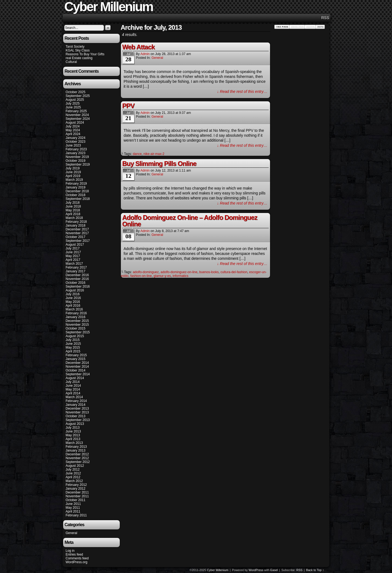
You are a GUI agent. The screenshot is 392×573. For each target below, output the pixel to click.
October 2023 (76, 142)
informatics (180, 276)
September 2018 (78, 199)
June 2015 (73, 344)
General (71, 533)
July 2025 (73, 103)
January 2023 (76, 153)
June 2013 (73, 431)
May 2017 (73, 256)
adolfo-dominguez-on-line (179, 272)
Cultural (71, 62)
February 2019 (76, 184)
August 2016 (75, 290)
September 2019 (78, 164)
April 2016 (73, 306)
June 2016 (73, 298)
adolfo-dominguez (146, 272)
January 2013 (76, 450)
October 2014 (76, 370)
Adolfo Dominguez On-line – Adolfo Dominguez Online (190, 221)
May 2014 (73, 389)
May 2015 (73, 348)
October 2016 (76, 283)
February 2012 (76, 485)
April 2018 (73, 214)
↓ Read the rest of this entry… (242, 92)
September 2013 (78, 420)
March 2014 (74, 397)
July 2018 (73, 203)
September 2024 (78, 119)
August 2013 (75, 424)
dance (137, 154)
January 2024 (76, 138)
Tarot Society (75, 47)
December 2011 (77, 492)
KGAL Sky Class (78, 50)
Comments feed (77, 558)
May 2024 (73, 130)
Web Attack (138, 47)
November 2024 (77, 115)
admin (145, 54)
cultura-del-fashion (234, 272)
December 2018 (77, 191)
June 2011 (73, 504)
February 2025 (76, 111)
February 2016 (76, 313)
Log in (70, 551)
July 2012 (73, 470)
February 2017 (76, 267)
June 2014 (73, 386)
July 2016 (73, 294)
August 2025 (75, 100)
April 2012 (73, 477)
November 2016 (77, 279)
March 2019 (74, 180)
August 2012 (75, 466)
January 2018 (76, 225)
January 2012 (76, 489)
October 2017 (76, 237)
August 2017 (75, 245)
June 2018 (73, 206)
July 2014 (73, 382)
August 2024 (75, 123)
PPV (128, 106)
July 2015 (73, 340)
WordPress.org (76, 562)
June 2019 (73, 172)
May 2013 (73, 435)
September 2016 (78, 286)
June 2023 (73, 145)
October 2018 (76, 195)
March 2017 (74, 264)
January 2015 (76, 359)
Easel (274, 570)
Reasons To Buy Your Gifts (85, 54)
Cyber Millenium (218, 570)
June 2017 (73, 252)
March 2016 (74, 309)
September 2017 (78, 241)
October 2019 (76, 161)
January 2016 (76, 317)
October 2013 (76, 416)
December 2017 (77, 229)
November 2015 (77, 325)
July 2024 (73, 126)
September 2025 (78, 96)
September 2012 (78, 462)
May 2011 (73, 508)
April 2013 (73, 439)
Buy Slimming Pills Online (159, 164)
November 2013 (77, 412)
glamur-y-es (162, 276)
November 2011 (77, 496)
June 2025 (73, 107)
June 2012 (73, 473)
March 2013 (74, 443)
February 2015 (76, 355)
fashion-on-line (141, 276)
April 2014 (73, 393)
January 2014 (76, 405)
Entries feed (74, 554)
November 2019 (77, 157)
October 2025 (76, 92)
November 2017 (77, 233)
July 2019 (73, 168)
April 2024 (73, 134)
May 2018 (73, 210)
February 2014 (76, 401)
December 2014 (77, 363)
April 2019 (73, 176)
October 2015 (76, 328)
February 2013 (76, 447)
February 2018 (76, 222)
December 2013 (77, 409)
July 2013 (73, 428)
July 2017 (73, 248)
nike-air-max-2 (154, 154)
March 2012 (74, 481)
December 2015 (77, 321)
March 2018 (74, 218)
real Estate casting (79, 58)
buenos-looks (209, 272)
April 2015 (73, 351)
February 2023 (76, 149)
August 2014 (75, 378)
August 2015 (75, 336)
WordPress (256, 570)
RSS (325, 18)
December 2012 (77, 454)
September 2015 (78, 332)
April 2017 (73, 260)
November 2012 (77, 458)
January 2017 (76, 271)
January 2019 (76, 187)
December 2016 (77, 275)
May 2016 (73, 302)
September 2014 (78, 374)
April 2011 (73, 511)
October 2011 (76, 500)
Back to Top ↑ (315, 570)
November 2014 (77, 367)
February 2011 (76, 515)
